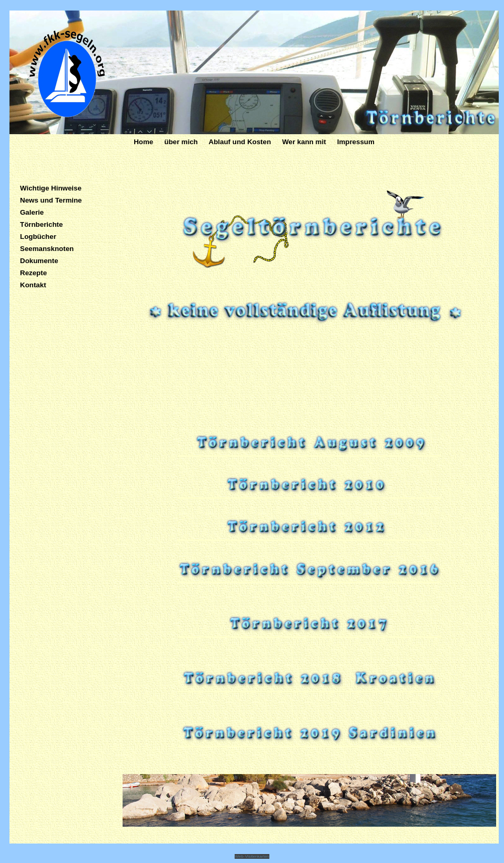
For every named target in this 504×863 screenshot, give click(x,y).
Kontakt (33, 285)
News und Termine (51, 200)
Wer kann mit (304, 142)
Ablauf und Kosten (239, 142)
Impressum (356, 142)
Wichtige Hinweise (51, 188)
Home (144, 142)
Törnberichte (41, 224)
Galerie (32, 212)
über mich (182, 142)
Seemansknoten (47, 249)
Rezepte (33, 273)
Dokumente (39, 261)
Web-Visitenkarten (252, 856)
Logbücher (38, 237)
